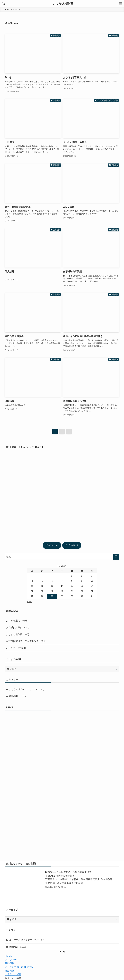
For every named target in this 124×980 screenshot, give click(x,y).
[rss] (64, 952)
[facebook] (60, 952)
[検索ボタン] (3, 3)
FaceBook (72, 545)
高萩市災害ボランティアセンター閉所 (26, 641)
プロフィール (52, 545)
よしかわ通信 (62, 3)
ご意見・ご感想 (13, 974)
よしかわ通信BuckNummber (20, 967)
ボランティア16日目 (17, 648)
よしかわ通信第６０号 (18, 634)
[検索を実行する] (116, 557)
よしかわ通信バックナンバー (27, 689)
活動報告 (17, 696)
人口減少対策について (18, 627)
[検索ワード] (62, 557)
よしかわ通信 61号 (17, 621)
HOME (8, 956)
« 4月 (29, 602)
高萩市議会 (11, 971)
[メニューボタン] (121, 3)
